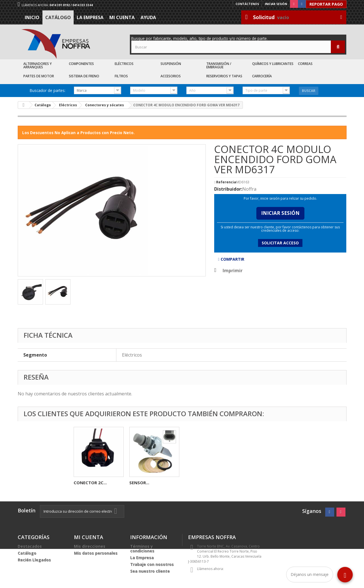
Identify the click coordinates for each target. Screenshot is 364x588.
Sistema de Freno (84, 76)
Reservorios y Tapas (224, 76)
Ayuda (148, 17)
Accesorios (171, 76)
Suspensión (171, 64)
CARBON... (84, 483)
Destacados (30, 546)
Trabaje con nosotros (152, 564)
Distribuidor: (228, 189)
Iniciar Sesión (280, 213)
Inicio (32, 17)
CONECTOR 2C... (202, 483)
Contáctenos (247, 4)
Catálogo (58, 17)
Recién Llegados (34, 560)
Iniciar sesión (276, 4)
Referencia (226, 182)
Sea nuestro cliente (150, 571)
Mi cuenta (122, 17)
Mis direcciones (90, 546)
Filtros (121, 76)
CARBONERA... (144, 483)
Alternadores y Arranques (38, 65)
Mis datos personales (96, 553)
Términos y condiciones (142, 548)
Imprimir (233, 271)
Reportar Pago (326, 4)
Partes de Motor (39, 76)
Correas (305, 64)
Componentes (81, 64)
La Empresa (90, 17)
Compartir (231, 259)
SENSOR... (251, 483)
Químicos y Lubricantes (273, 64)
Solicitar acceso (280, 243)
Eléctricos (124, 64)
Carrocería (262, 76)
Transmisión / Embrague (219, 65)
